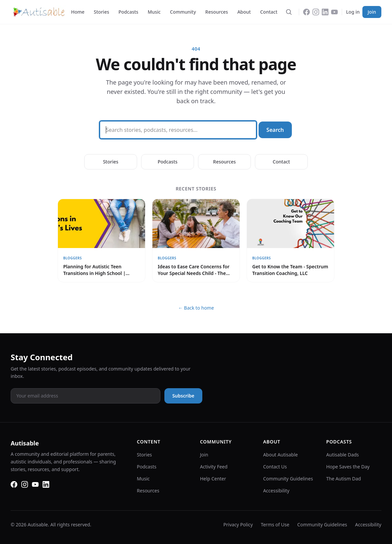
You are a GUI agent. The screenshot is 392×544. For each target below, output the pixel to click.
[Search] (289, 12)
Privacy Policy (238, 525)
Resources (217, 12)
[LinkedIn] (325, 12)
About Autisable (281, 455)
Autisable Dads (342, 455)
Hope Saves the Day (348, 467)
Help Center (213, 479)
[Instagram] (316, 12)
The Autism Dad (343, 479)
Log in (353, 12)
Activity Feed (214, 467)
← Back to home (196, 308)
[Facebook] (306, 12)
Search (275, 130)
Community (183, 12)
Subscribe (183, 396)
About (244, 12)
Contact (269, 12)
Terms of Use (275, 525)
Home (78, 12)
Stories (101, 12)
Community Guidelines (288, 479)
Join (372, 12)
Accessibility (276, 491)
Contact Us (275, 467)
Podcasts (128, 12)
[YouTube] (334, 12)
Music (154, 12)
